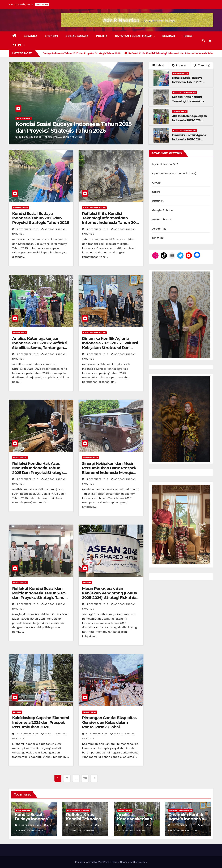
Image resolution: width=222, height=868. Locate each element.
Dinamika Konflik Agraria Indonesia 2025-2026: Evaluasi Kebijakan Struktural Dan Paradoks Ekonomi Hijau (110, 345)
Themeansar (140, 862)
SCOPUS (158, 201)
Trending (202, 65)
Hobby (188, 36)
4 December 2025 (97, 734)
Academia (159, 229)
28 (85, 778)
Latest (158, 65)
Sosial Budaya (77, 36)
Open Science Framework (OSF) (174, 173)
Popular (179, 65)
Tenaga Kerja (180, 111)
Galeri (18, 45)
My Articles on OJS (165, 164)
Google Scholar (163, 210)
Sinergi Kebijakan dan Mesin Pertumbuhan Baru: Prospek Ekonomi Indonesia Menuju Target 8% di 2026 (109, 470)
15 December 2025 (31, 137)
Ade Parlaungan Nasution (63, 137)
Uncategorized (24, 118)
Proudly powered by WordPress (93, 862)
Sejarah (169, 36)
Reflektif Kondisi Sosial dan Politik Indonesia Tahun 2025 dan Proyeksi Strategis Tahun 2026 (40, 595)
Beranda (31, 36)
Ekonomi (52, 36)
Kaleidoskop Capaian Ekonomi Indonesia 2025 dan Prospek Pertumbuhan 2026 (40, 722)
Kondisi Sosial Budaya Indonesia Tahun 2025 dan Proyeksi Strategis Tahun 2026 (73, 127)
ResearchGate (162, 219)
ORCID (157, 183)
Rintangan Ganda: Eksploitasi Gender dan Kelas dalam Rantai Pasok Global (110, 722)
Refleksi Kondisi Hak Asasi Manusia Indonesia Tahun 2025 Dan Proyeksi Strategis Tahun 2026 (38, 470)
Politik (102, 36)
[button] (204, 41)
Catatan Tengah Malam (134, 36)
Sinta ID (158, 238)
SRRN (156, 192)
